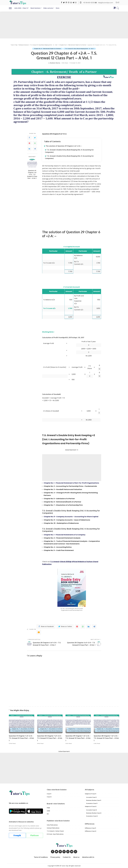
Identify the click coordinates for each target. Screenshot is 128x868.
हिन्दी (117, 3)
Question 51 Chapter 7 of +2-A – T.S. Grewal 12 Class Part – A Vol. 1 (22, 738)
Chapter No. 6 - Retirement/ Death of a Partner (47, 49)
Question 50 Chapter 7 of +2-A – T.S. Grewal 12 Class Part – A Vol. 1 (50, 738)
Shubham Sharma (55, 63)
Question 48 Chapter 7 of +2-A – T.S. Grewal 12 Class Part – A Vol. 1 (106, 738)
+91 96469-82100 (89, 3)
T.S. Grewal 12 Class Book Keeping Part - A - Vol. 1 (80, 49)
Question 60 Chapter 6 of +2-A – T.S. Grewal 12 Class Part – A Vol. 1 (32, 174)
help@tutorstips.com (106, 3)
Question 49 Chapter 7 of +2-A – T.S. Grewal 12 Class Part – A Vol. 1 (78, 738)
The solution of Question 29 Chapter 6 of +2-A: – (64, 146)
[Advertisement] (64, 25)
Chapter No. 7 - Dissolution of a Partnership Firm (26, 728)
